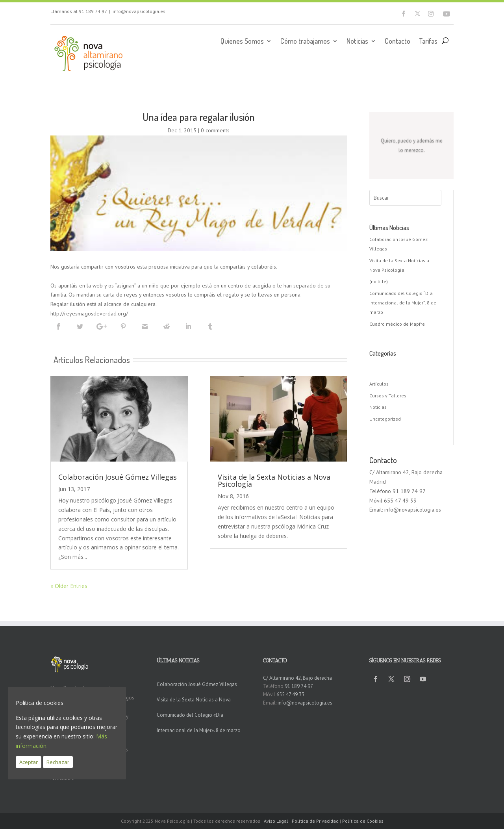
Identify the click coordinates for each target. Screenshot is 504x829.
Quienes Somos (242, 42)
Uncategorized (385, 419)
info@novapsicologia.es (139, 11)
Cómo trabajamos (305, 42)
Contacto (397, 42)
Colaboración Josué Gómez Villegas (118, 477)
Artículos (379, 384)
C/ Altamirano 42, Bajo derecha (297, 678)
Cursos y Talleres (388, 396)
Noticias (357, 42)
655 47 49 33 (290, 695)
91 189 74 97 (93, 11)
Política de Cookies (363, 821)
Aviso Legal (276, 821)
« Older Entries (69, 586)
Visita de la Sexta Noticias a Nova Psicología (274, 480)
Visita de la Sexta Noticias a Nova (194, 700)
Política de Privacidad (315, 821)
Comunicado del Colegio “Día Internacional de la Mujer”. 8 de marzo (403, 303)
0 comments (215, 130)
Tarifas (428, 42)
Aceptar (29, 762)
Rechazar (58, 762)
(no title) (379, 281)
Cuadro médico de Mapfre (397, 324)
